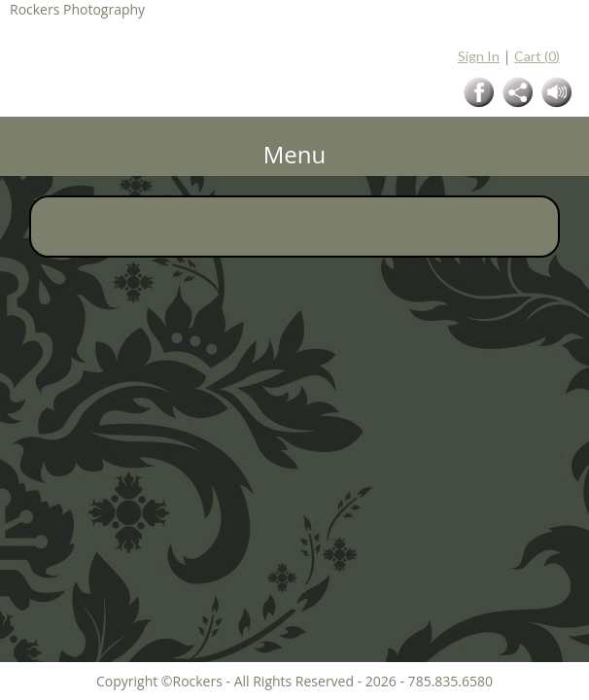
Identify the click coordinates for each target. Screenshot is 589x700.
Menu (295, 154)
